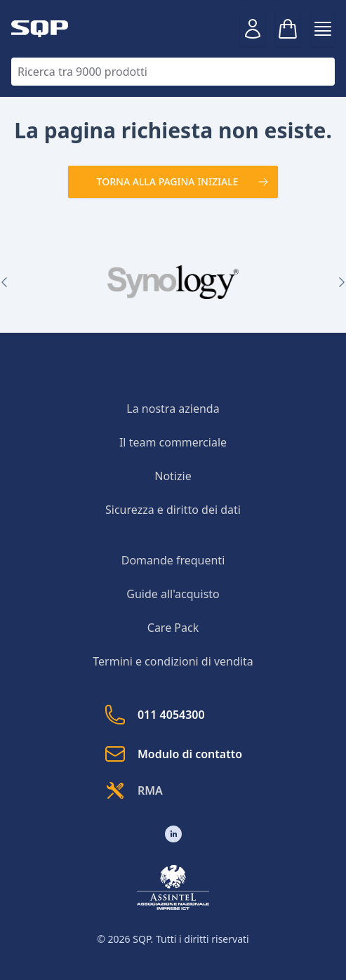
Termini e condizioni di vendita (173, 661)
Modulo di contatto (173, 754)
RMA (133, 790)
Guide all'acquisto (173, 594)
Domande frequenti (173, 560)
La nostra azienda (173, 409)
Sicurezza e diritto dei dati (173, 510)
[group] (173, 282)
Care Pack (173, 628)
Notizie (173, 476)
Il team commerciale (173, 442)
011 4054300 (154, 715)
